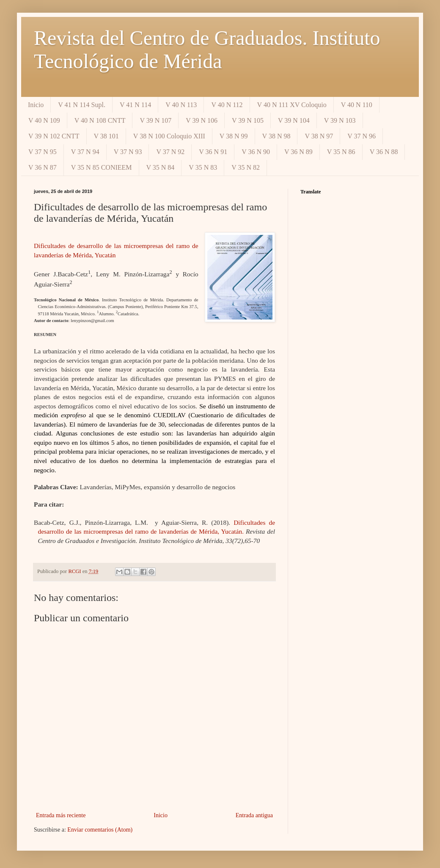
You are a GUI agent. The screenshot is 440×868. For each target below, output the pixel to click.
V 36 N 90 (256, 152)
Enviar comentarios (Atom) (100, 830)
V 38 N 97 (319, 136)
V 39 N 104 (294, 120)
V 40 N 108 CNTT (100, 120)
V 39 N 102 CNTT (54, 136)
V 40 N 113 (181, 105)
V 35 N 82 (246, 167)
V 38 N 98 (276, 136)
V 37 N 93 (128, 152)
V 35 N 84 (161, 167)
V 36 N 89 (298, 152)
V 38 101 (106, 136)
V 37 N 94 (85, 152)
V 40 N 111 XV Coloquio (292, 105)
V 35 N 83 (203, 167)
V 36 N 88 (384, 152)
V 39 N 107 (155, 120)
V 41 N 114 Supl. (82, 105)
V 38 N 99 (234, 136)
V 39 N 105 (248, 120)
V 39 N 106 (202, 120)
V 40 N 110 (357, 105)
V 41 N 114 (135, 105)
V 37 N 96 (362, 136)
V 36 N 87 (43, 167)
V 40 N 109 (44, 120)
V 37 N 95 (43, 152)
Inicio (36, 105)
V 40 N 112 (227, 105)
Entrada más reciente (61, 815)
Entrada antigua (254, 815)
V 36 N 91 (213, 152)
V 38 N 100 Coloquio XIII (169, 136)
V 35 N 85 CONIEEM (102, 167)
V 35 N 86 (341, 152)
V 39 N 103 (340, 120)
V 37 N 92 (170, 152)
